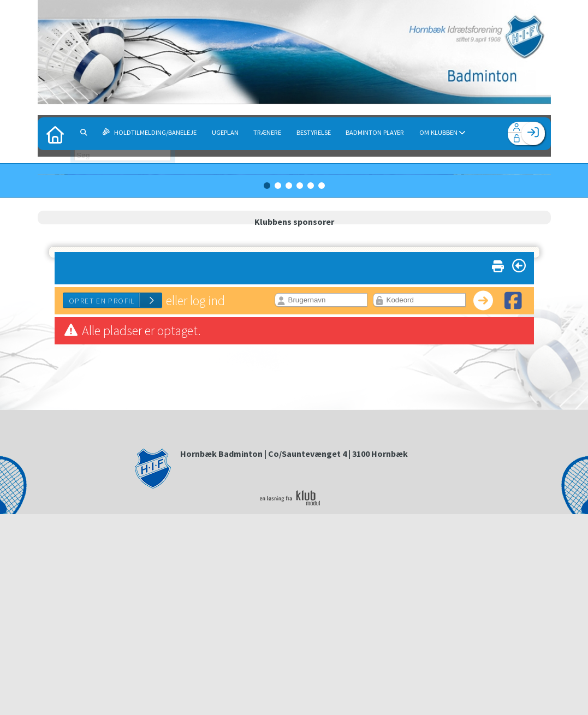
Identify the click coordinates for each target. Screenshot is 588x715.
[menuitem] (54, 134)
